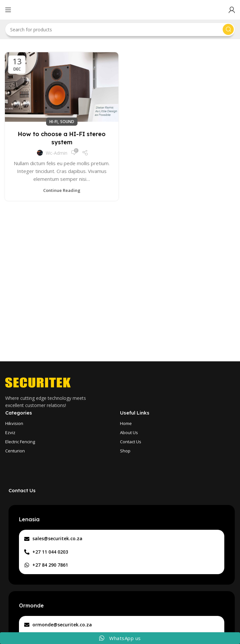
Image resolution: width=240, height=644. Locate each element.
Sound (67, 122)
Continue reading (62, 190)
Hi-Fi (53, 122)
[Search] (120, 29)
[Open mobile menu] (8, 10)
